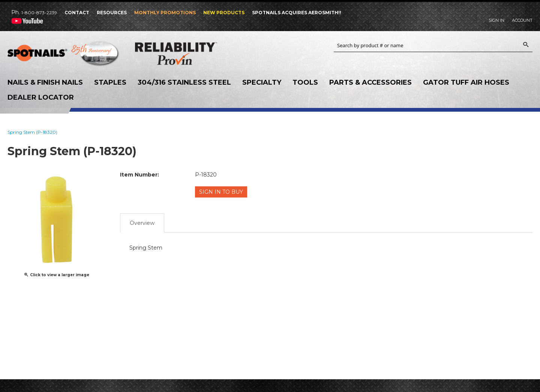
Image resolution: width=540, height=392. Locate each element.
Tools (305, 82)
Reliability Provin (191, 53)
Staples (110, 82)
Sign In (496, 20)
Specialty (262, 82)
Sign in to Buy (221, 192)
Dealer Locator (41, 97)
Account (522, 20)
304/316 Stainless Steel (184, 82)
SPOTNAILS (64, 55)
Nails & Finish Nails (45, 82)
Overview (142, 222)
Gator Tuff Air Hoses (466, 82)
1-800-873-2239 (39, 13)
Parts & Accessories (370, 82)
